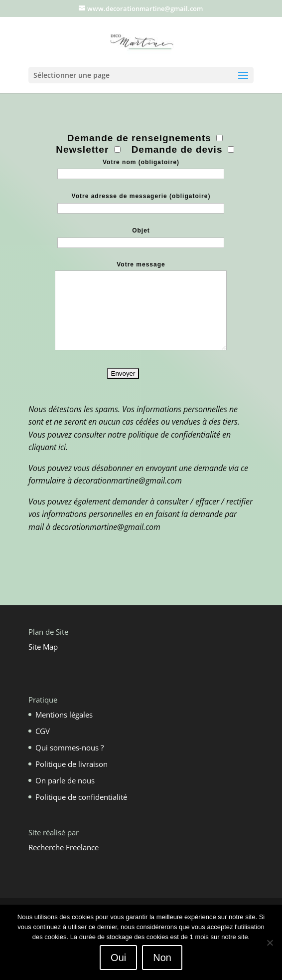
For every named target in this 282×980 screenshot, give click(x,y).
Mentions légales (64, 715)
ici (62, 447)
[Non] (270, 943)
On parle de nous (65, 780)
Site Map (43, 647)
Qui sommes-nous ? (70, 747)
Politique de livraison (71, 764)
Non (162, 958)
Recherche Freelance (64, 847)
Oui (118, 958)
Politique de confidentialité (81, 797)
